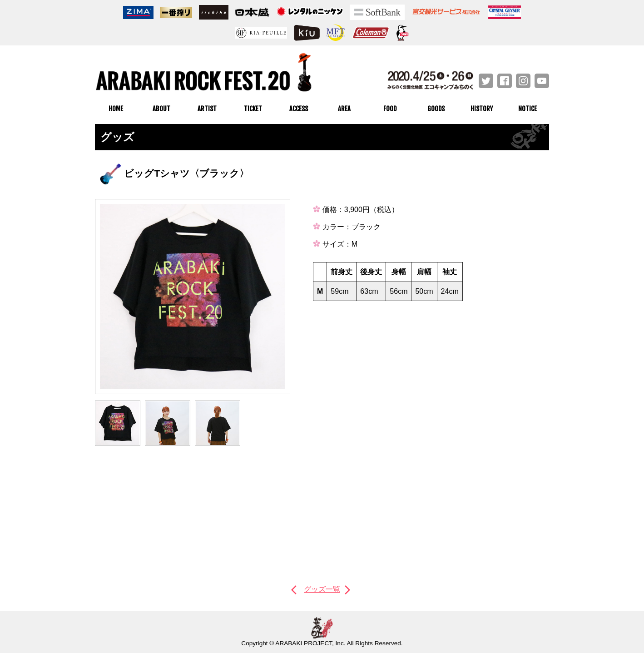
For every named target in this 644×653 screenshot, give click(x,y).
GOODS (436, 109)
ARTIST (207, 109)
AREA (344, 109)
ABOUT (161, 109)
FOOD (390, 109)
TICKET (253, 109)
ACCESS (299, 109)
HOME (116, 109)
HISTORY (482, 109)
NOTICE (528, 109)
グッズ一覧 (322, 589)
